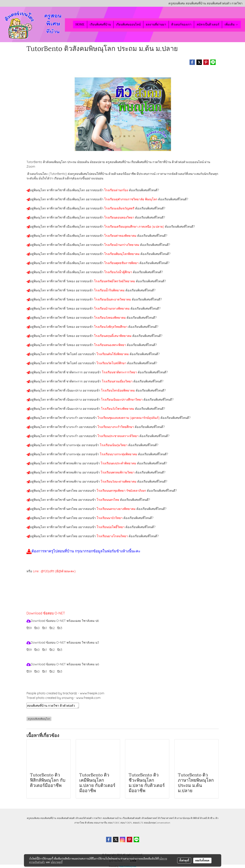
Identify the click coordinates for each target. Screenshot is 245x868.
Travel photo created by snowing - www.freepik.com (63, 698)
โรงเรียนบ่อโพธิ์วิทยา (111, 527)
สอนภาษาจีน (101, 823)
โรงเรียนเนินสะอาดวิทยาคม (113, 299)
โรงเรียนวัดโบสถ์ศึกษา (112, 363)
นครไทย (72, 491)
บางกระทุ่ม (74, 445)
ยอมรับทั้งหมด (202, 860)
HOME (80, 24)
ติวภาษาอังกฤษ (182, 818)
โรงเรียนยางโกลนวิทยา (113, 536)
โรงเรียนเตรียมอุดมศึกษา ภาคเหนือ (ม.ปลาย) (135, 227)
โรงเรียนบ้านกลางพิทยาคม (112, 308)
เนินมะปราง (74, 390)
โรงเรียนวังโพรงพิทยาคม (118, 409)
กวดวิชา (98, 818)
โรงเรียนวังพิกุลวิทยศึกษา (111, 327)
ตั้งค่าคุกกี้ (184, 860)
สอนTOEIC (114, 823)
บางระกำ (73, 418)
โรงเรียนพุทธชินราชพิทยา (122, 263)
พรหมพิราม (74, 463)
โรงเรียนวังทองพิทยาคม (110, 318)
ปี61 (45, 671)
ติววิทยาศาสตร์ (166, 818)
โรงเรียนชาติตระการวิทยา (120, 372)
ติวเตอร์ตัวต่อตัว (84, 818)
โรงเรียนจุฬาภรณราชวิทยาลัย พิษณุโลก (131, 199)
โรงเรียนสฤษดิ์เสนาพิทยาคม (113, 336)
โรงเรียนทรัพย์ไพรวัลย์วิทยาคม (115, 281)
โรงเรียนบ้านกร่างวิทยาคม (122, 245)
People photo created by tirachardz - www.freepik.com (65, 693)
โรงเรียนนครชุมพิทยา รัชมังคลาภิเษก (122, 491)
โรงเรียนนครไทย (108, 500)
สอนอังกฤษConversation (157, 823)
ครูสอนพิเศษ (33, 818)
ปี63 (60, 671)
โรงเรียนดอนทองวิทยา (120, 217)
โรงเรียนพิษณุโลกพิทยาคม (122, 254)
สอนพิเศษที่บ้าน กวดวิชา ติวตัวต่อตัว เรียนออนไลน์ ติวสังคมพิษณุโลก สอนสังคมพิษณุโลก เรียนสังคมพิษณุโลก (53, 706)
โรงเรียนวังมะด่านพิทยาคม (119, 481)
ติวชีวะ (211, 818)
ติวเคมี (204, 818)
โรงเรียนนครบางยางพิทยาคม (117, 509)
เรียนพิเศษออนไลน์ (128, 24)
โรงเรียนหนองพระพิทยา (110, 345)
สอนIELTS (138, 823)
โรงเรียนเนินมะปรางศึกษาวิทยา (122, 400)
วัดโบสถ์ (72, 354)
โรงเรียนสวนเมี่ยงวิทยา (118, 381)
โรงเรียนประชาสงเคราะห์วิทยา (118, 436)
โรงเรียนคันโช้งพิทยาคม (113, 354)
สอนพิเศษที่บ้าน (48, 818)
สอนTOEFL (126, 823)
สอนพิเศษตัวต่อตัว (66, 818)
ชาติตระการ (75, 372)
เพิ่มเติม (231, 24)
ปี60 (37, 671)
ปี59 (29, 628)
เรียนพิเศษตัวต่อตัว (132, 818)
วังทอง (71, 281)
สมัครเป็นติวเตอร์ (208, 24)
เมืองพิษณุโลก (76, 190)
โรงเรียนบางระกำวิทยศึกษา (116, 427)
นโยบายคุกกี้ (57, 862)
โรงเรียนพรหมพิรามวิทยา (118, 472)
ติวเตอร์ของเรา (181, 24)
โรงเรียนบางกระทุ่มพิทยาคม (119, 454)
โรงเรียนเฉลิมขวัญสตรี (120, 208)
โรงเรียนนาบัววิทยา (110, 518)
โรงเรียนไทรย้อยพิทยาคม (118, 390)
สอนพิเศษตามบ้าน (112, 818)
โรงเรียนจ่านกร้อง (117, 190)
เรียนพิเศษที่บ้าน (100, 24)
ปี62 (52, 671)
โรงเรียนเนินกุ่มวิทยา (114, 445)
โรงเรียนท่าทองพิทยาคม (121, 236)
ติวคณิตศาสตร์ (150, 818)
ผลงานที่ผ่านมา (156, 24)
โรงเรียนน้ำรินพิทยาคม (110, 290)
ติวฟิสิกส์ (195, 818)
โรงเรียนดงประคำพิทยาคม (119, 463)
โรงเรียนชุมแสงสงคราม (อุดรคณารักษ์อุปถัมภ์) (129, 418)
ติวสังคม (89, 823)
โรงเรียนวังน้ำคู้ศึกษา (119, 272)
